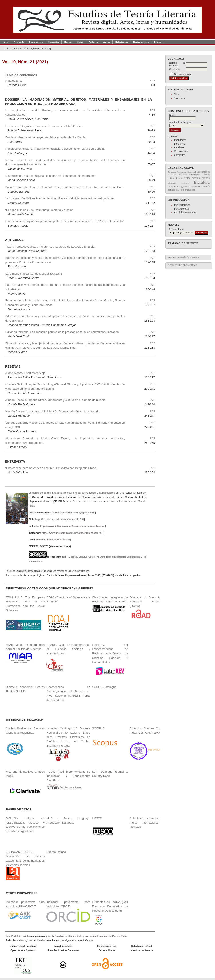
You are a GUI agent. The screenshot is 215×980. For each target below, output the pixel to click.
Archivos (93, 42)
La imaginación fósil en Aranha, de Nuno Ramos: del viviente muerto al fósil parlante (60, 198)
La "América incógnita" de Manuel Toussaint (34, 274)
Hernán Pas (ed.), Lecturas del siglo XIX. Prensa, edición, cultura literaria (52, 411)
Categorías (180, 155)
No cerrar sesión (183, 74)
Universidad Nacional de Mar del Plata (106, 936)
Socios (157, 42)
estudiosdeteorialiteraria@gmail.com (73, 513)
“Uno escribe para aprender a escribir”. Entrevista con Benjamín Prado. (51, 468)
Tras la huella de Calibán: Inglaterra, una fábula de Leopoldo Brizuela (50, 247)
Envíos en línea (141, 42)
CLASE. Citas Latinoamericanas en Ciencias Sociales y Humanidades (68, 649)
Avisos (107, 42)
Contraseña (175, 69)
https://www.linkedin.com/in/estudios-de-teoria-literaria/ (72, 526)
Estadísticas (122, 42)
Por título (179, 147)
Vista (177, 94)
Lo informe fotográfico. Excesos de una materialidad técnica (44, 126)
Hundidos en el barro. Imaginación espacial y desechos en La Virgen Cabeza (55, 149)
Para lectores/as (182, 205)
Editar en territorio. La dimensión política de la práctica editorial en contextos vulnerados (62, 332)
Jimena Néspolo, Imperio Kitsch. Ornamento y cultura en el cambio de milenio (55, 400)
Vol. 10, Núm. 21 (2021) (37, 48)
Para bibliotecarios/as (185, 212)
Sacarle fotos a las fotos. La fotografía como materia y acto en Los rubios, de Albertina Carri (64, 187)
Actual (80, 42)
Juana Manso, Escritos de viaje (25, 373)
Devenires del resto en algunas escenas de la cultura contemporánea (50, 176)
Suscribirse (180, 98)
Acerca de (19, 42)
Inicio (6, 42)
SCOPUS (98, 728)
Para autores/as (182, 209)
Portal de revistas (21, 936)
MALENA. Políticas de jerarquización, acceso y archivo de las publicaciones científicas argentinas (25, 825)
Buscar (68, 42)
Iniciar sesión (36, 42)
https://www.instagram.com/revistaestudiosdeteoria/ (72, 533)
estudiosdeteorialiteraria (56, 540)
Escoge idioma (176, 229)
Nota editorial (14, 81)
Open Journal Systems (182, 265)
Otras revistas (181, 151)
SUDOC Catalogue (104, 687)
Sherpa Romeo (56, 852)
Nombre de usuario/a (177, 64)
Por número (180, 140)
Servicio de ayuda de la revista (183, 257)
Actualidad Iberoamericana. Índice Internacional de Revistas (148, 822)
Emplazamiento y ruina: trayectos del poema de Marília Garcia (45, 137)
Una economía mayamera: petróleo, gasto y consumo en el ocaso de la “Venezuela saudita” (64, 221)
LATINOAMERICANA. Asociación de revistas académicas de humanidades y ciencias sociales (25, 865)
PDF (152, 80)
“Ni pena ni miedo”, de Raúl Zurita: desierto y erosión (39, 210)
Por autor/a (180, 144)
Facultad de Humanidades (87, 501)
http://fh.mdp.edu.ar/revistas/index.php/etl (59, 519)
